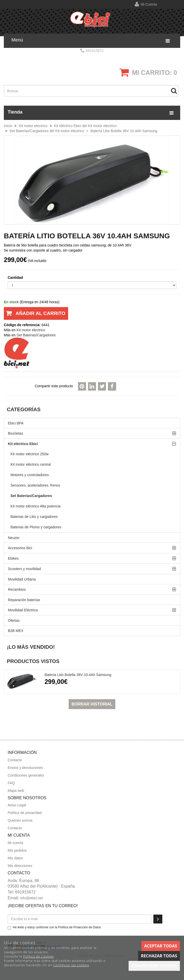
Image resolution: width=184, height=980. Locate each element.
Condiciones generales (26, 775)
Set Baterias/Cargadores (31, 496)
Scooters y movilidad (24, 569)
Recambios (17, 589)
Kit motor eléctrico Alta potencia (35, 506)
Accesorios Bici (20, 548)
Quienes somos (20, 820)
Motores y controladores (30, 475)
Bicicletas (15, 433)
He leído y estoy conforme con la (54, 928)
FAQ (11, 783)
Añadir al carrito (35, 315)
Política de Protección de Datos (79, 927)
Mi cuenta (149, 4)
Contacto (15, 760)
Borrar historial (92, 704)
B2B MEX (16, 631)
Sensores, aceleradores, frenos (35, 485)
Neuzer (14, 538)
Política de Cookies (38, 956)
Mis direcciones (20, 866)
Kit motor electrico (31, 330)
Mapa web (16, 791)
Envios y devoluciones (25, 768)
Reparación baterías (24, 600)
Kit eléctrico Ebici (23, 444)
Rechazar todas (159, 956)
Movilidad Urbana (22, 579)
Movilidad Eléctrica (23, 610)
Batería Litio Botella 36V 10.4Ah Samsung (78, 675)
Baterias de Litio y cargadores (34, 517)
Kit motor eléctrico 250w (29, 454)
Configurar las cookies (71, 965)
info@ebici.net (32, 898)
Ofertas (14, 620)
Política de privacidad (25, 813)
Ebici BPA (16, 423)
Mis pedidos (17, 850)
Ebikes (13, 558)
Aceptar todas (161, 946)
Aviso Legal (17, 805)
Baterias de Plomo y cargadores (36, 527)
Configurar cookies (154, 966)
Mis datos (15, 858)
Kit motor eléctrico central (31, 464)
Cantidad (15, 278)
